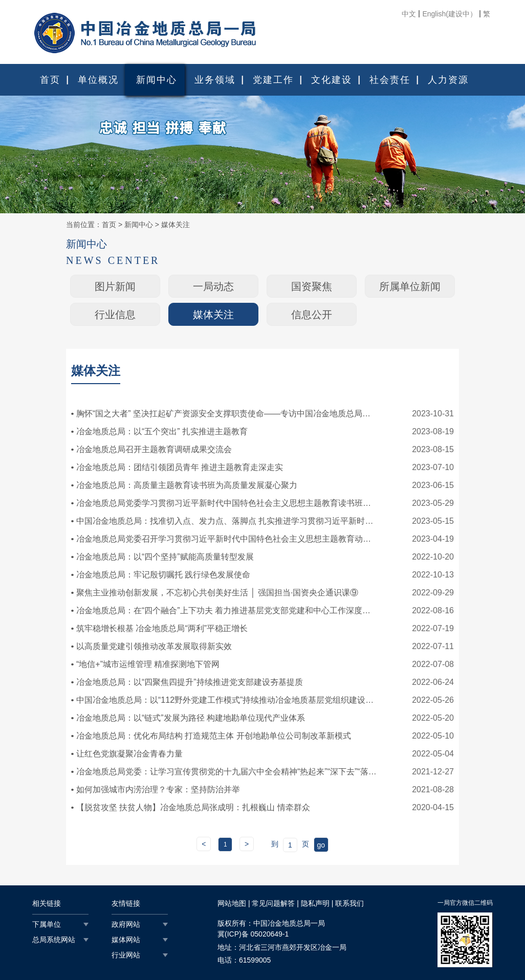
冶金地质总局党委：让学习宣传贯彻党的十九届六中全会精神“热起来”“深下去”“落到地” (227, 772)
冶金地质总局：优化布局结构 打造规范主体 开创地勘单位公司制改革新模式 (214, 736)
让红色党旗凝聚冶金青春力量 (129, 754)
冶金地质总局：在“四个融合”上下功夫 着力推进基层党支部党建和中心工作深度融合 (227, 610)
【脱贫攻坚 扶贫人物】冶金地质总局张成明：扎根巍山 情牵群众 (193, 807)
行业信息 (115, 315)
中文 (409, 14)
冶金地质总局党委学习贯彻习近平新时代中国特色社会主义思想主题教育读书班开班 (227, 503)
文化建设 (332, 80)
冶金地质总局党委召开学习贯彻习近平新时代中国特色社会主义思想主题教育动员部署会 (227, 539)
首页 (50, 80)
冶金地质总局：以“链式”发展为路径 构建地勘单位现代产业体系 (191, 718)
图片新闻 (115, 286)
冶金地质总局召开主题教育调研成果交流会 (154, 449)
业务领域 (215, 80)
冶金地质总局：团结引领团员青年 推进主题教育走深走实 (180, 467)
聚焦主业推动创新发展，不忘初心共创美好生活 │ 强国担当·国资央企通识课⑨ (217, 593)
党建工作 (273, 80)
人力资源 (448, 80)
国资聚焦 (312, 286)
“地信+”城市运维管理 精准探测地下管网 (148, 664)
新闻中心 (157, 80)
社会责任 (390, 80)
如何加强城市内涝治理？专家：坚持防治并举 (158, 789)
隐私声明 (315, 903)
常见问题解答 (273, 903)
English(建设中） (450, 14)
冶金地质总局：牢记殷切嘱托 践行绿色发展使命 (163, 575)
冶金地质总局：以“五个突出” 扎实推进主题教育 (162, 431)
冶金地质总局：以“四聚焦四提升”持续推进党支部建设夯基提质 (190, 682)
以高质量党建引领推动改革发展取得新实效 (154, 646)
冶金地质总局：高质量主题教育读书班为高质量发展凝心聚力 (187, 485)
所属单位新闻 (410, 286)
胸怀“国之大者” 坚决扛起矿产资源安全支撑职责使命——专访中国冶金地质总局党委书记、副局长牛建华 (227, 414)
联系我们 (349, 903)
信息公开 (312, 315)
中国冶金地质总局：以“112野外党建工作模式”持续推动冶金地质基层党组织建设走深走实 (227, 700)
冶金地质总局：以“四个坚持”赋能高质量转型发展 (165, 557)
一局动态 (213, 286)
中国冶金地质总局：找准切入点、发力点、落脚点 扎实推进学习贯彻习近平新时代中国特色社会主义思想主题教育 (227, 521)
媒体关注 (176, 225)
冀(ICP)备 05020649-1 (253, 934)
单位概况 (98, 80)
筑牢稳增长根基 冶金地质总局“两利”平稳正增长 (162, 628)
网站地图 (232, 903)
